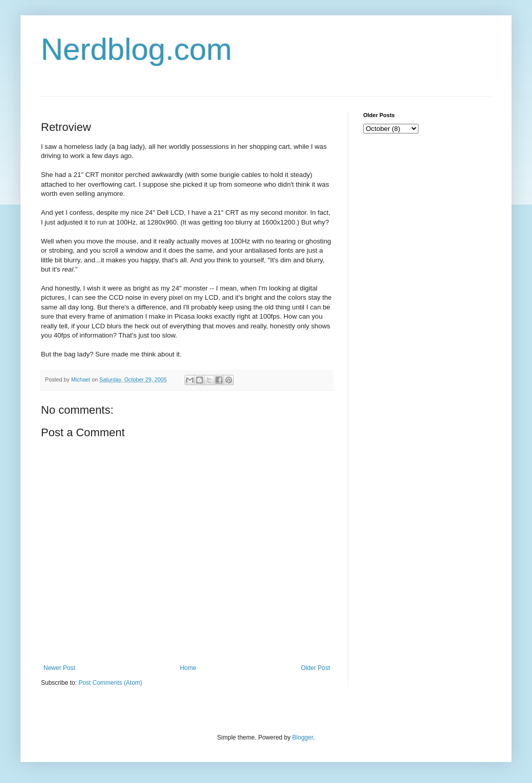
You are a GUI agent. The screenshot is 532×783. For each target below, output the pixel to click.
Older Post (315, 668)
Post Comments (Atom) (110, 683)
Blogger (303, 737)
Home (188, 668)
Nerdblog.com (137, 49)
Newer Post (59, 668)
